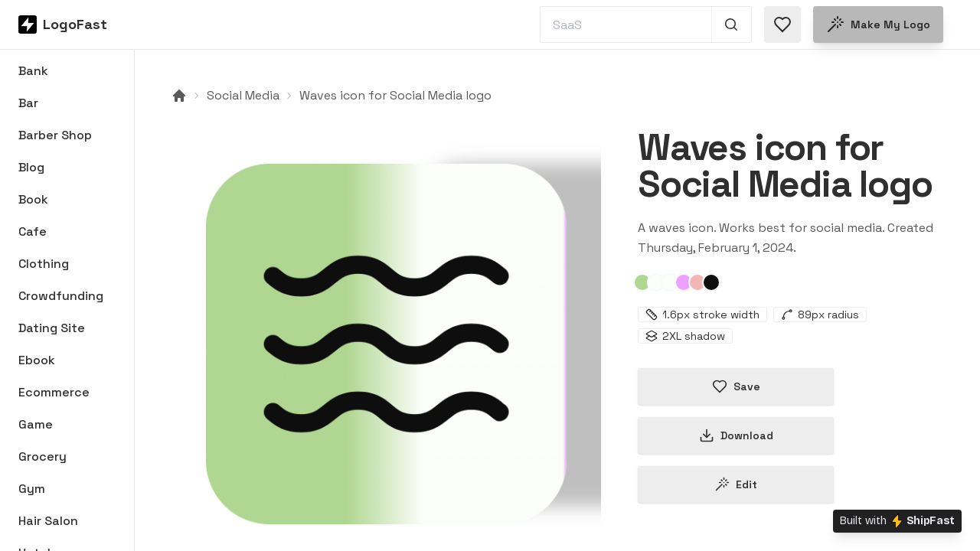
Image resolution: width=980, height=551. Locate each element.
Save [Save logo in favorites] (736, 386)
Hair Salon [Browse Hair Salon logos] (48, 521)
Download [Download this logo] (736, 435)
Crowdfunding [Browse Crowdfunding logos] (61, 296)
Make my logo (878, 24)
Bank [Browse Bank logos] (33, 71)
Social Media (243, 95)
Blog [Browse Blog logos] (31, 167)
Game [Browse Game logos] (36, 424)
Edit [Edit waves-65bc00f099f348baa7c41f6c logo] (736, 484)
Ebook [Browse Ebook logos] (37, 360)
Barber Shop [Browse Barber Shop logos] (55, 135)
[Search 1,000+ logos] (732, 24)
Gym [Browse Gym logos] (32, 489)
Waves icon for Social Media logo (395, 95)
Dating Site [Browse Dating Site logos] (52, 328)
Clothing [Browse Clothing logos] (44, 264)
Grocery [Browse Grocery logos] (42, 456)
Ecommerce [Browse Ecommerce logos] (54, 392)
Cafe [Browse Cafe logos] (33, 231)
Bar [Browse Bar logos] (28, 103)
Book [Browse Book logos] (33, 199)
